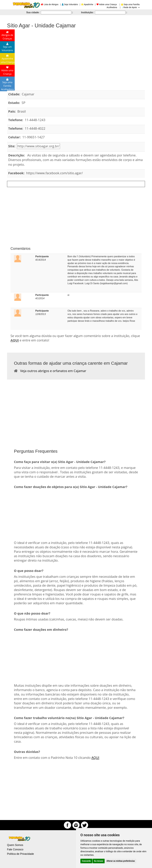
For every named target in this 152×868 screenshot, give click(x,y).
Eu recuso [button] (99, 861)
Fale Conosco (15, 849)
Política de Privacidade (20, 854)
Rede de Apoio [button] (131, 7)
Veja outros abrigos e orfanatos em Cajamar (52, 371)
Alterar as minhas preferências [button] (121, 861)
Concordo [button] (86, 861)
